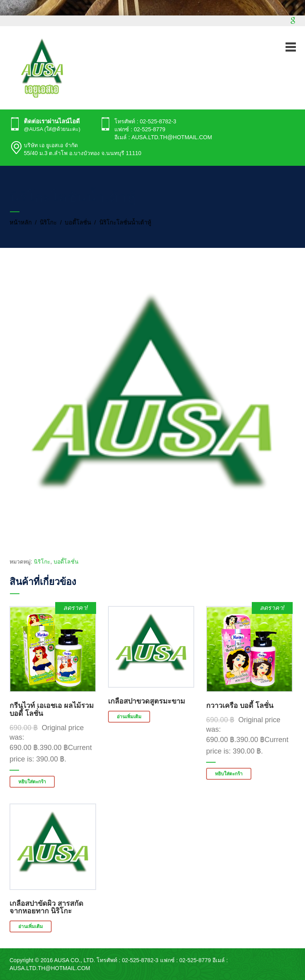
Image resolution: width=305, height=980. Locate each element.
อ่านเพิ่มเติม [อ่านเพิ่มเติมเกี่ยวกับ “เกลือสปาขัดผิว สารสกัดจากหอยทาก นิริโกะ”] (31, 926)
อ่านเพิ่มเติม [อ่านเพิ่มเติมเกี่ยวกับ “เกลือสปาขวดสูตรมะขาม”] (129, 717)
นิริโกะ (48, 222)
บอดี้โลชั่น (78, 222)
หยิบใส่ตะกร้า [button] (32, 782)
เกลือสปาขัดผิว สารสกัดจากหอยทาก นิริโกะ (46, 907)
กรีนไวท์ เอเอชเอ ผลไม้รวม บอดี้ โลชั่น (52, 710)
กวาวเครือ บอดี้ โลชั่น (240, 706)
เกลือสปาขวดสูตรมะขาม (147, 701)
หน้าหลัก (21, 222)
